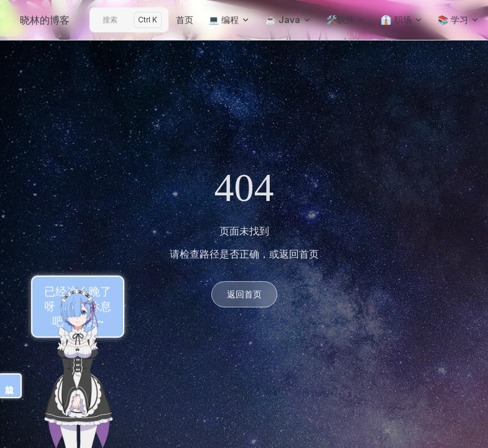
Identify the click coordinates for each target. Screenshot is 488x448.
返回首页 (244, 294)
